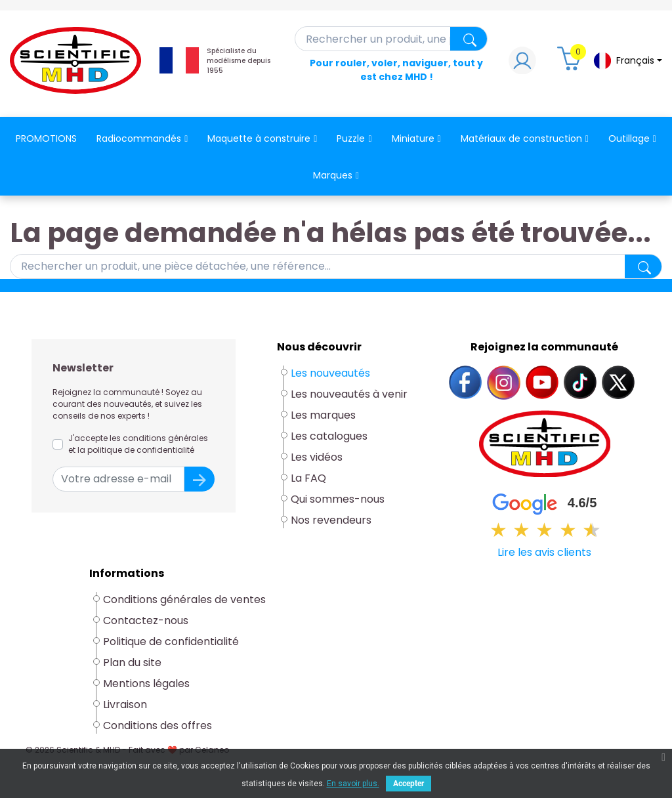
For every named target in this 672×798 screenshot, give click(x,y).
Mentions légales (146, 683)
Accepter (409, 784)
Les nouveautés (330, 373)
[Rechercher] (391, 39)
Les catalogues (329, 436)
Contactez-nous (146, 620)
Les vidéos (317, 457)
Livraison (125, 704)
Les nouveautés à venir (349, 394)
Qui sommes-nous (338, 499)
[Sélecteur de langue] (627, 61)
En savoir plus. (353, 784)
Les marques (323, 415)
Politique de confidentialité (171, 641)
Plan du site (132, 662)
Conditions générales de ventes (184, 599)
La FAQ (308, 478)
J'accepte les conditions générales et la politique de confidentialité (138, 444)
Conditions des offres (159, 725)
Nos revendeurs (331, 520)
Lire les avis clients (544, 552)
